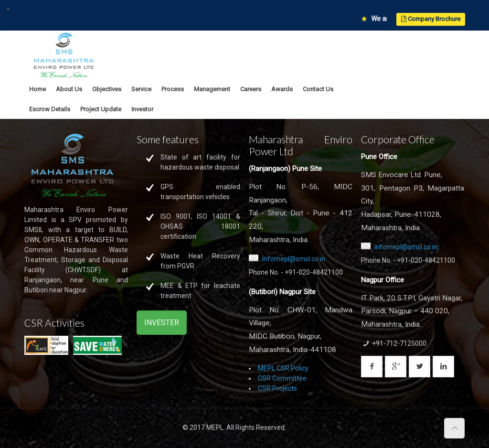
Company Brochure (431, 19)
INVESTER (162, 323)
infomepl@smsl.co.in (294, 259)
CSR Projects (277, 388)
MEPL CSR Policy (283, 368)
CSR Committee (282, 378)
